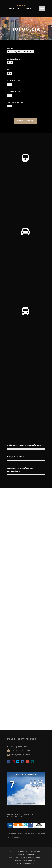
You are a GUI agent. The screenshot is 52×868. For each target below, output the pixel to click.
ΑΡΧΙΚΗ (14, 851)
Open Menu (42, 8)
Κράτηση (24, 851)
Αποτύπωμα (35, 851)
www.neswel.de (28, 864)
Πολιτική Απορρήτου (26, 854)
